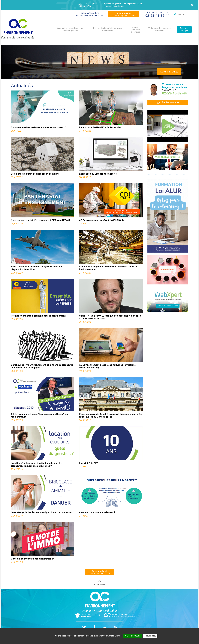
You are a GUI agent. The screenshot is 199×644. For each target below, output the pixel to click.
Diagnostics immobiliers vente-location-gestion (70, 29)
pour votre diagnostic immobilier (124, 14)
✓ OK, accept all (132, 636)
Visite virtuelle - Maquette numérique (160, 29)
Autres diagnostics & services (135, 29)
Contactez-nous (168, 102)
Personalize (150, 636)
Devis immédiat (169, 71)
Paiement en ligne (184, 29)
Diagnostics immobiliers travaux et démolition (108, 29)
